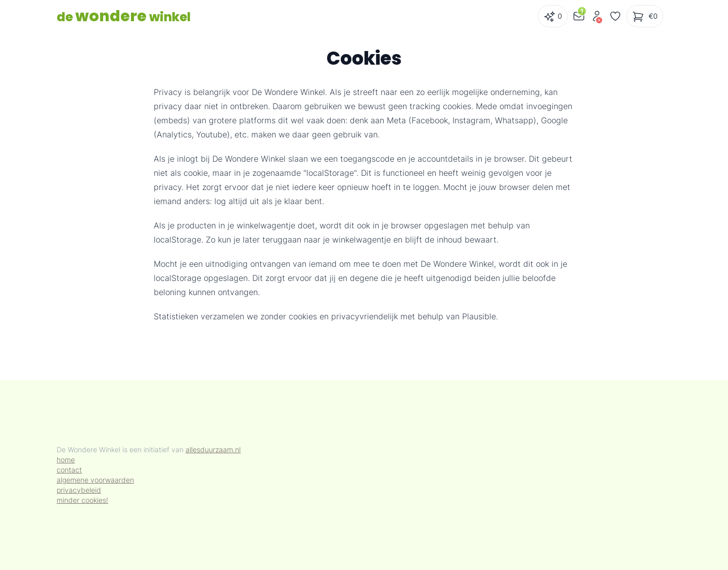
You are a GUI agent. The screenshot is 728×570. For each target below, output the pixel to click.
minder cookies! (82, 500)
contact (69, 470)
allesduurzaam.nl (213, 449)
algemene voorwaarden (95, 480)
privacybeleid (79, 490)
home (66, 460)
